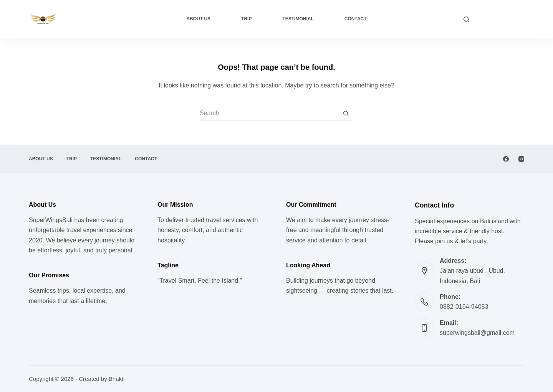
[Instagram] (521, 159)
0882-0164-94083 (464, 307)
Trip (246, 19)
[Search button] (346, 114)
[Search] (466, 19)
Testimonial (298, 19)
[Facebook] (506, 159)
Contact (356, 19)
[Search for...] (269, 114)
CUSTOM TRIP (501, 19)
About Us (198, 19)
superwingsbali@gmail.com (477, 333)
